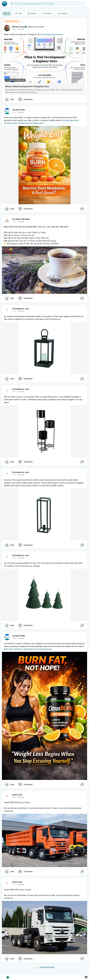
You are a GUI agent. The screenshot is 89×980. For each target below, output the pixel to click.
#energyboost (30, 649)
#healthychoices (25, 123)
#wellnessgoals (11, 123)
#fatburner (19, 649)
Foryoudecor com (21, 309)
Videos (47, 14)
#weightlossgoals (44, 649)
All (7, 14)
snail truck (17, 795)
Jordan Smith (18, 110)
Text (18, 14)
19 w (14, 29)
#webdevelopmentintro (53, 34)
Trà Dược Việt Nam (21, 219)
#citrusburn (9, 649)
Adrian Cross (18, 27)
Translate (21, 29)
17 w (14, 112)
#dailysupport (38, 123)
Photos (32, 14)
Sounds (63, 14)
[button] (48, 4)
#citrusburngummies (70, 120)
